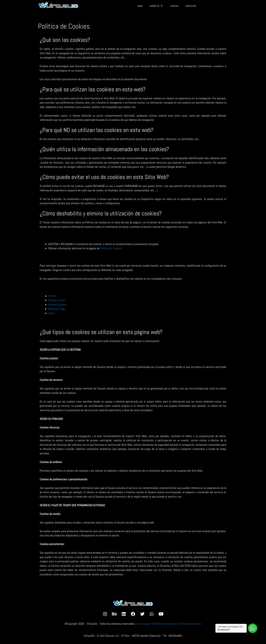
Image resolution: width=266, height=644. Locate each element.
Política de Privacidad (165, 624)
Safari (52, 313)
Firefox (52, 296)
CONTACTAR (191, 6)
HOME (140, 6)
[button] (259, 639)
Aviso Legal (144, 624)
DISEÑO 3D (156, 6)
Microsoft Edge (57, 309)
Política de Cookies (111, 248)
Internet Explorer (58, 305)
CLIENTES (174, 6)
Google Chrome (57, 300)
